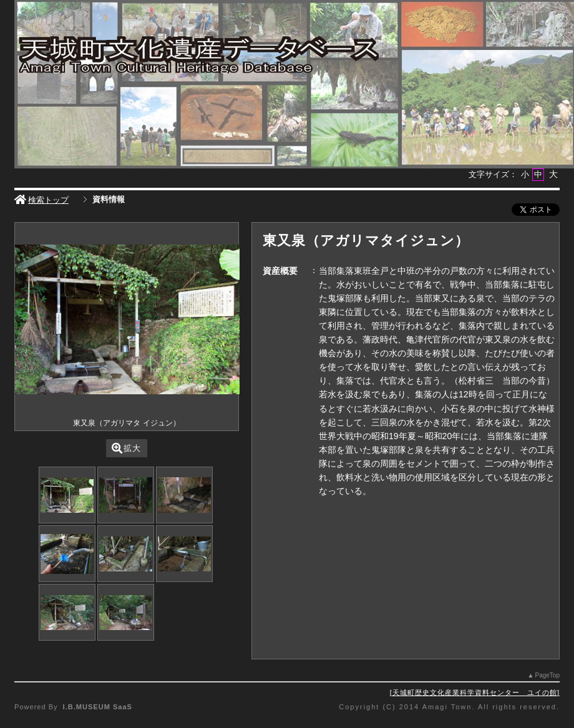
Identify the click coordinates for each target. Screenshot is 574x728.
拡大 (126, 448)
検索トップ (41, 200)
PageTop (547, 675)
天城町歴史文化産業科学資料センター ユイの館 (475, 692)
